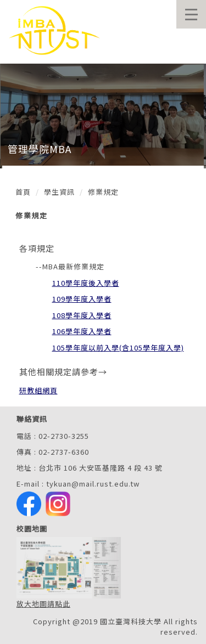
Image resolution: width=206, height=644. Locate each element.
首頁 (23, 192)
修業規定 (103, 192)
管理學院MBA (40, 149)
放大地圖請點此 (43, 604)
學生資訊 (59, 192)
